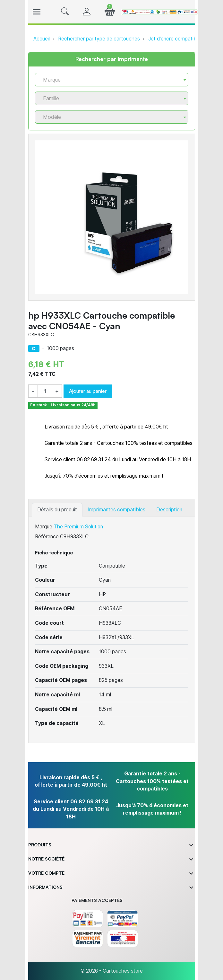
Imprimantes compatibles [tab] (117, 510)
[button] (65, 12)
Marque (44, 527)
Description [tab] (169, 510)
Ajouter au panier (88, 391)
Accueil (42, 39)
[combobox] (112, 80)
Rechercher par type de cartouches (99, 39)
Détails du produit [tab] (57, 510)
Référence (47, 537)
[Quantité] (45, 392)
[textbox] (109, 80)
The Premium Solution (78, 527)
